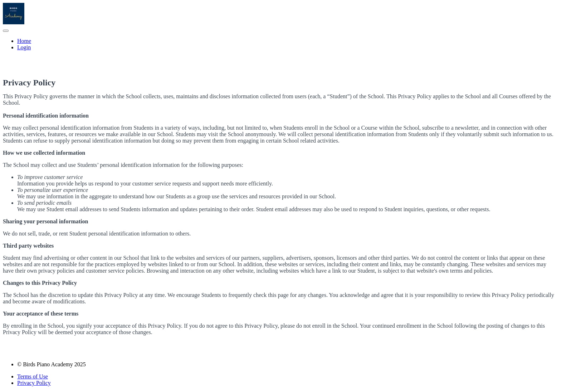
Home (24, 41)
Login (24, 47)
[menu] (280, 44)
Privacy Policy (34, 383)
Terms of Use (33, 376)
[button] (6, 31)
